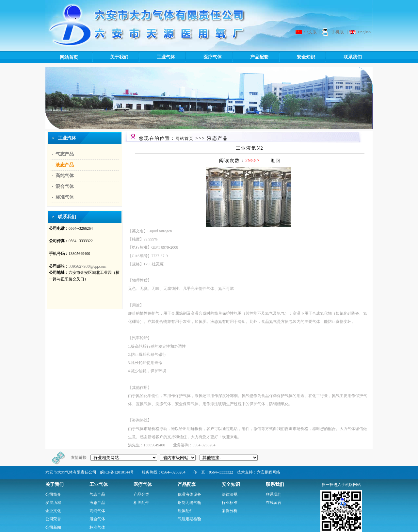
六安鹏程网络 (268, 472)
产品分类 (141, 494)
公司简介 (53, 494)
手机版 (338, 32)
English (364, 32)
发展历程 (53, 503)
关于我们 (110, 57)
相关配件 (141, 503)
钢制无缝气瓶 (189, 503)
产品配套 (250, 57)
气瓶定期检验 (189, 519)
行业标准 (230, 503)
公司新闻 (53, 527)
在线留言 (274, 503)
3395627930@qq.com (88, 266)
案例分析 (230, 511)
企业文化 (53, 511)
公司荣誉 (53, 519)
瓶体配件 (185, 511)
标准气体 (65, 197)
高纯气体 (65, 176)
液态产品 (65, 165)
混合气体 (65, 186)
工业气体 (157, 57)
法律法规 (230, 494)
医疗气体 (203, 57)
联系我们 (343, 57)
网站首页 (69, 57)
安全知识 (297, 57)
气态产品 (65, 154)
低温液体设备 (189, 494)
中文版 (310, 32)
